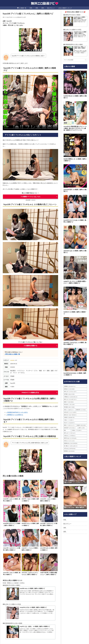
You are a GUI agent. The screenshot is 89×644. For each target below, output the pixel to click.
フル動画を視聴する (30, 346)
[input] (75, 60)
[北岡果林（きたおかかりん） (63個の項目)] (75, 386)
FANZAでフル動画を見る (30, 393)
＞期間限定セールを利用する (15, 415)
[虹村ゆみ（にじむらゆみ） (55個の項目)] (75, 389)
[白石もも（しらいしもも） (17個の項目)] (75, 441)
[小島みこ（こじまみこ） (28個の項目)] (75, 420)
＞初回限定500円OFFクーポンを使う (17, 412)
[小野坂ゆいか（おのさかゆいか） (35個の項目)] (75, 397)
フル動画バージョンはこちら (30, 197)
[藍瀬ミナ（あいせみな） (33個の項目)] (75, 402)
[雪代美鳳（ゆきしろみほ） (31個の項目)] (75, 407)
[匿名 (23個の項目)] (67, 430)
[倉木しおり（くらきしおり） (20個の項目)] (75, 433)
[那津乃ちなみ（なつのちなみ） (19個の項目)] (75, 438)
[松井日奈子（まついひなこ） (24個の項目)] (71, 428)
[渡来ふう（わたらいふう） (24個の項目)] (70, 425)
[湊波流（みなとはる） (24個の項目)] (82, 425)
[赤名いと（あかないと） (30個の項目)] (69, 410)
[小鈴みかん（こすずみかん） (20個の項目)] (75, 436)
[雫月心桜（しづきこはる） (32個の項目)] (75, 405)
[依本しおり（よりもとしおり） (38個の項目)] (75, 392)
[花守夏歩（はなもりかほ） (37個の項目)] (75, 394)
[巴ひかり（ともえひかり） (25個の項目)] (75, 423)
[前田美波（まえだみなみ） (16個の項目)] (75, 451)
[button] (86, 60)
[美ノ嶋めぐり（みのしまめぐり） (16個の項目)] (75, 446)
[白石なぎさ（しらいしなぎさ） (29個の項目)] (75, 412)
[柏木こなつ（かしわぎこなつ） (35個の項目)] (75, 399)
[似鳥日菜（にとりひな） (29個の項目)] (81, 410)
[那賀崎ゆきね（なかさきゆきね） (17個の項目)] (75, 443)
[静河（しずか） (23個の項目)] (83, 428)
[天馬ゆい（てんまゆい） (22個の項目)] (79, 430)
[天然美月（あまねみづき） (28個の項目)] (75, 418)
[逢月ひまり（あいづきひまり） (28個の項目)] (75, 415)
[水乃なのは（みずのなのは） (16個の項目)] (75, 449)
